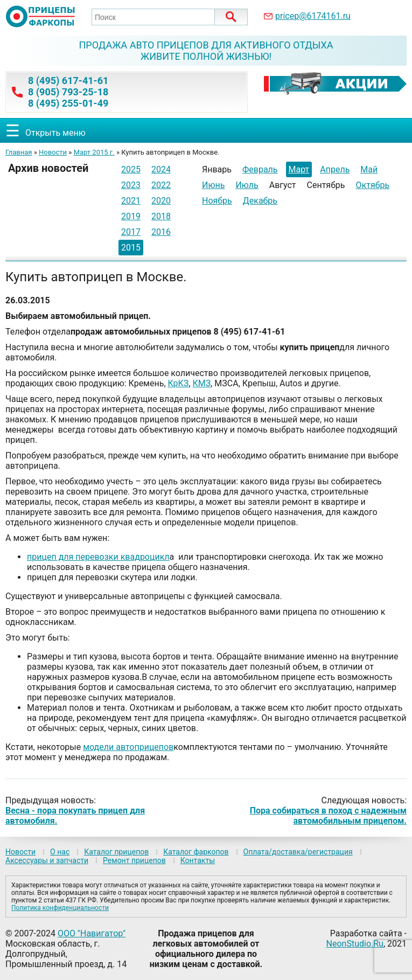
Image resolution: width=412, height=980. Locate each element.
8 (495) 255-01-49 (68, 103)
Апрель (335, 169)
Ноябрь (217, 201)
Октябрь (373, 185)
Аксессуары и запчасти (47, 860)
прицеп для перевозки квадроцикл (98, 557)
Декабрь (260, 201)
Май (369, 169)
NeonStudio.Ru (355, 944)
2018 (161, 216)
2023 (131, 185)
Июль (247, 185)
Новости (53, 152)
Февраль (260, 169)
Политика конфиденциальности (60, 908)
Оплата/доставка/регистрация (298, 852)
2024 (161, 169)
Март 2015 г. (94, 152)
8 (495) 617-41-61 (68, 81)
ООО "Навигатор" (92, 933)
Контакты (198, 860)
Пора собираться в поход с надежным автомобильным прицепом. (328, 816)
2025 (131, 169)
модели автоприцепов (128, 747)
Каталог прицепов (116, 852)
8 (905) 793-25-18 (68, 92)
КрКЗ (179, 383)
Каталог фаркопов (196, 852)
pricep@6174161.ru (313, 16)
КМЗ (202, 383)
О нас (60, 852)
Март (299, 169)
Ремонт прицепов (134, 860)
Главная (19, 152)
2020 (161, 201)
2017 (131, 232)
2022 (161, 185)
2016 (161, 232)
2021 (131, 201)
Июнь (213, 185)
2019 (131, 216)
